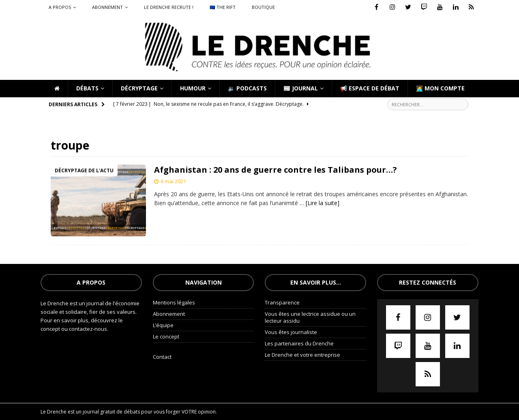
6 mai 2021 (173, 181)
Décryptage (139, 88)
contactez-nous (88, 329)
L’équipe (163, 325)
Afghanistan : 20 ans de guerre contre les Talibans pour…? (276, 170)
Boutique (263, 7)
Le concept (166, 336)
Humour (193, 88)
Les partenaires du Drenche (299, 343)
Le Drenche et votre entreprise (302, 355)
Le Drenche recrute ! (169, 7)
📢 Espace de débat (370, 88)
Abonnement (107, 7)
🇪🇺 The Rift (223, 7)
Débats (87, 88)
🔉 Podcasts (247, 88)
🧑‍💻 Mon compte (440, 88)
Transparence (282, 302)
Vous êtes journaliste (291, 332)
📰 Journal (301, 88)
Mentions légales (174, 302)
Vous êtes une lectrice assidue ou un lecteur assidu (310, 317)
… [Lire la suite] (320, 203)
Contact (162, 357)
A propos (60, 7)
